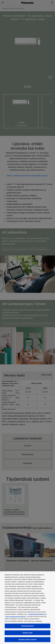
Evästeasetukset (28, 626)
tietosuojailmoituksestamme (16, 617)
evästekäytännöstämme (37, 614)
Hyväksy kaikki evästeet (27, 640)
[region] (27, 608)
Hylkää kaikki (27, 633)
